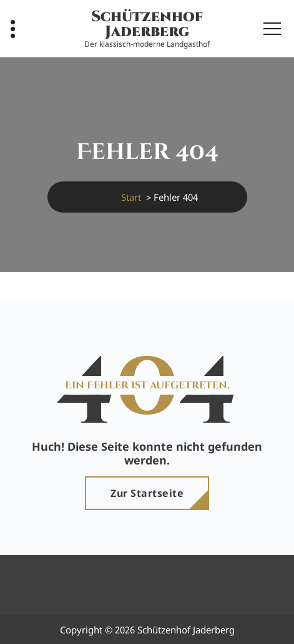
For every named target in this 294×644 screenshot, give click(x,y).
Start (131, 197)
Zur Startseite (147, 493)
